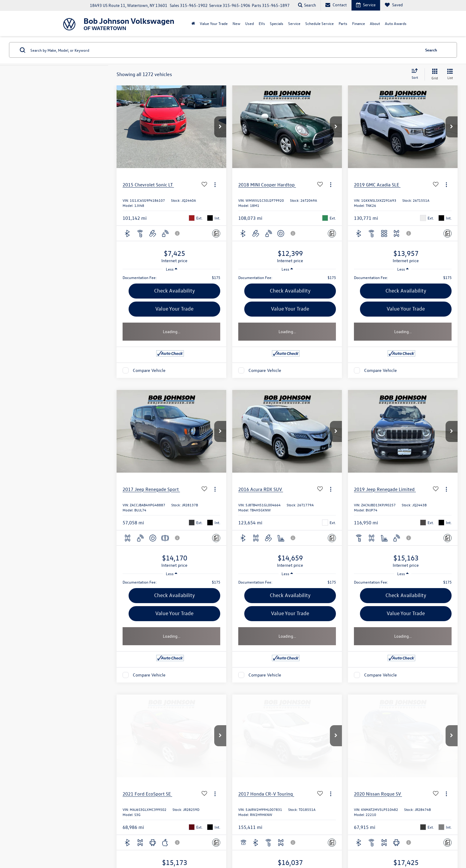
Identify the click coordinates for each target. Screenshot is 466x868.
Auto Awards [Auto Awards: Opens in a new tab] (396, 23)
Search (431, 50)
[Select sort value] (416, 74)
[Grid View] (434, 74)
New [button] (236, 23)
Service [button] (294, 23)
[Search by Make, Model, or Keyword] (224, 50)
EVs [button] (262, 23)
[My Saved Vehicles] (394, 5)
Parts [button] (343, 23)
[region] (171, 278)
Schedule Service (320, 23)
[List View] (450, 74)
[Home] (193, 23)
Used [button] (250, 23)
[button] (220, 127)
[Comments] (216, 233)
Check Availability (175, 291)
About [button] (375, 23)
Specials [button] (277, 23)
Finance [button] (359, 23)
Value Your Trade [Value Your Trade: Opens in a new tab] (214, 23)
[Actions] (215, 184)
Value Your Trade (174, 309)
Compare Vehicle (149, 370)
